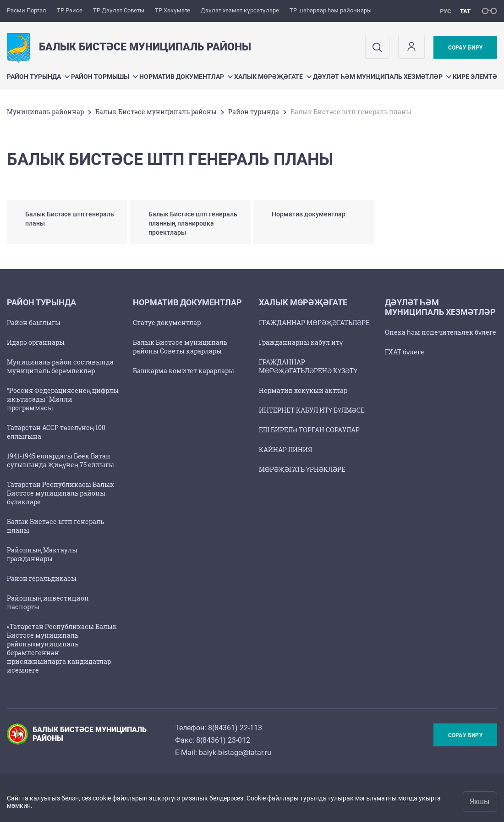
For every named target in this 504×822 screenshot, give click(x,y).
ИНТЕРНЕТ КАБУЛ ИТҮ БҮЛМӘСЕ (312, 410)
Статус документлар (167, 323)
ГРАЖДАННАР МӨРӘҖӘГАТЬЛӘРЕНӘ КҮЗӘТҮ (308, 366)
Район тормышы (104, 77)
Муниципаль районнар (45, 112)
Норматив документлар (186, 77)
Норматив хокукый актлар (303, 390)
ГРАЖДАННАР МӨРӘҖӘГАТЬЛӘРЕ (314, 323)
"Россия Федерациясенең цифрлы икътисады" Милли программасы (63, 399)
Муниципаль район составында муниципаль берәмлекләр (60, 366)
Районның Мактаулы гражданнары (42, 554)
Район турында (38, 77)
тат (465, 11)
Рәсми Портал (27, 10)
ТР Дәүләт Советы (119, 10)
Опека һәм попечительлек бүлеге (441, 332)
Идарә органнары (36, 342)
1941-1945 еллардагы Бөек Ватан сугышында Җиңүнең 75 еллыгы (60, 460)
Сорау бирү (465, 48)
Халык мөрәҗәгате (273, 77)
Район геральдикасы (42, 578)
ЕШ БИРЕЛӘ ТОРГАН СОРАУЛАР (309, 430)
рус (446, 11)
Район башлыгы (34, 323)
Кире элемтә (475, 77)
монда (408, 798)
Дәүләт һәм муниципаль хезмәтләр (382, 77)
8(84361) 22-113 (235, 728)
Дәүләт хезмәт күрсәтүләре (240, 10)
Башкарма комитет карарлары (184, 371)
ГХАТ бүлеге (405, 352)
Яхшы (479, 802)
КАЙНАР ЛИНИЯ (285, 450)
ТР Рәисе (70, 10)
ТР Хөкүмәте (173, 10)
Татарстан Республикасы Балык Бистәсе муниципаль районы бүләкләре (60, 493)
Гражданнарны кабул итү (301, 342)
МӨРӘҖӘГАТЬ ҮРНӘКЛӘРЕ (302, 469)
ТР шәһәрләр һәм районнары (331, 10)
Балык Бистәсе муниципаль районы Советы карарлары (180, 347)
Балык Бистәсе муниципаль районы (156, 112)
